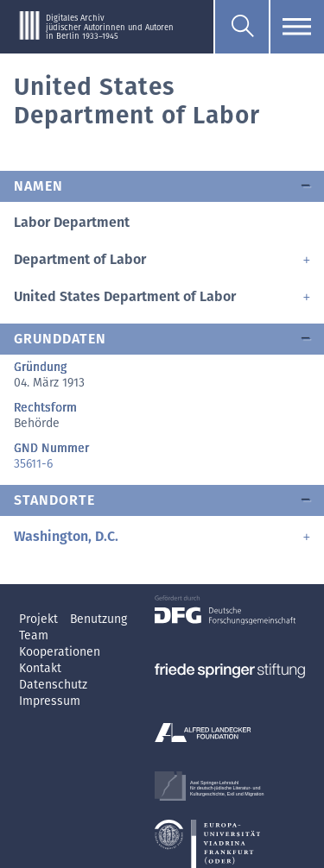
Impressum (50, 701)
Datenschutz (53, 685)
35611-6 (33, 464)
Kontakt (40, 668)
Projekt (40, 619)
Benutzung (98, 619)
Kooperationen (60, 652)
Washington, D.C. (66, 536)
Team (34, 635)
